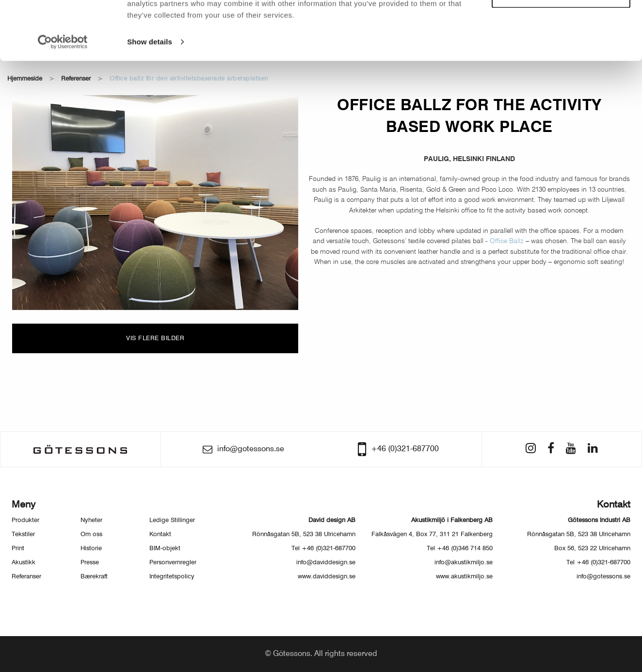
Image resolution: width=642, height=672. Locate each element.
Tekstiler (23, 534)
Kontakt (160, 534)
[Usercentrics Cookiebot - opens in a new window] (63, 97)
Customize (562, 51)
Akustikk (24, 563)
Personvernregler (173, 563)
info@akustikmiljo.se (464, 563)
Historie (91, 549)
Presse (90, 563)
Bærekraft (94, 577)
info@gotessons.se (603, 577)
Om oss (91, 534)
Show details (150, 97)
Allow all (561, 24)
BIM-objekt (165, 549)
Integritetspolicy (172, 577)
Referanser (26, 577)
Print (18, 549)
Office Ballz (508, 241)
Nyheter (91, 520)
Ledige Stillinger (172, 520)
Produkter (25, 520)
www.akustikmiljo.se (464, 577)
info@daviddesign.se (326, 563)
